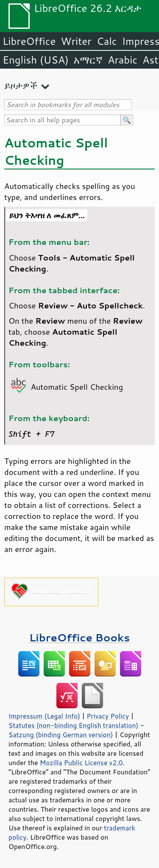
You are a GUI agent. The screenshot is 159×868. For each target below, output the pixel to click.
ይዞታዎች (21, 85)
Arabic (123, 60)
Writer (76, 41)
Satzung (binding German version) (61, 735)
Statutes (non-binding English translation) (73, 725)
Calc (107, 41)
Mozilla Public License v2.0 (81, 763)
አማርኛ (88, 60)
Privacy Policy (108, 716)
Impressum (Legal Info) (44, 716)
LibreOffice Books (80, 637)
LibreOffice (29, 41)
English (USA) (36, 60)
